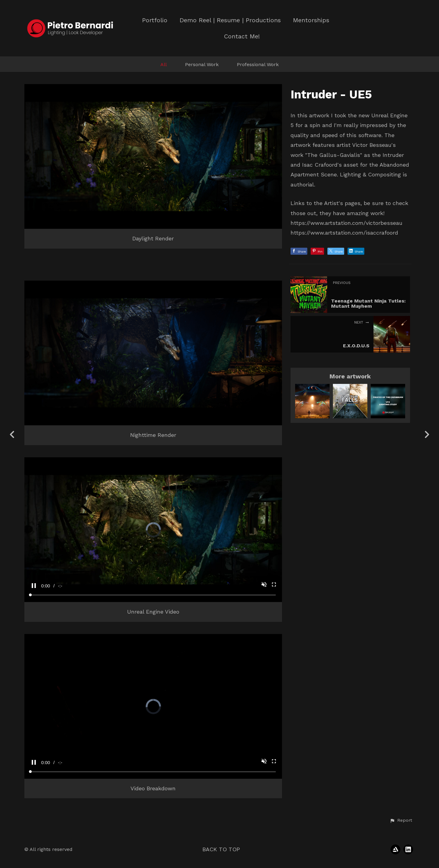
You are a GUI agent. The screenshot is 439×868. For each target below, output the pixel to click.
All (164, 64)
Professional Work (258, 64)
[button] (401, 820)
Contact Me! (242, 36)
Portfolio (155, 20)
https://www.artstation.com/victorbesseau (346, 223)
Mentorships (311, 20)
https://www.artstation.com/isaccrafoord (344, 233)
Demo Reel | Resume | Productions (230, 20)
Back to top (221, 849)
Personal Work (202, 64)
